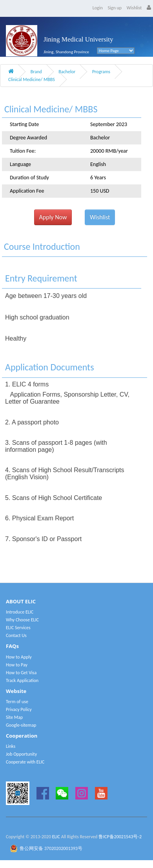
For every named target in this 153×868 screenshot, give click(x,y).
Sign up (115, 8)
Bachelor (67, 72)
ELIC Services (18, 628)
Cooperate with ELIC (25, 762)
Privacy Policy (19, 709)
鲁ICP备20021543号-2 (120, 837)
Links (11, 746)
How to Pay (17, 665)
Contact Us (16, 635)
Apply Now (53, 217)
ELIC (56, 837)
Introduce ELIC (20, 612)
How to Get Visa (21, 673)
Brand (36, 72)
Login (98, 8)
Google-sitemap (21, 725)
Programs (101, 72)
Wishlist (134, 8)
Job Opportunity (21, 754)
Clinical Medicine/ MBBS (32, 79)
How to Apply (19, 657)
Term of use (17, 702)
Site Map (14, 717)
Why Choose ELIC (22, 620)
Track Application (22, 680)
